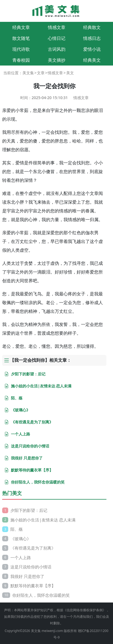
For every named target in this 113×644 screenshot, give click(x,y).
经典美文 (92, 60)
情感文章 (57, 27)
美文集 (28, 73)
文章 (41, 73)
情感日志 (92, 38)
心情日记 (57, 38)
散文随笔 (21, 38)
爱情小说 (92, 49)
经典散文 (92, 27)
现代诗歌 (21, 49)
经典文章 (21, 27)
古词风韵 (57, 49)
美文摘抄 (57, 60)
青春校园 (21, 60)
